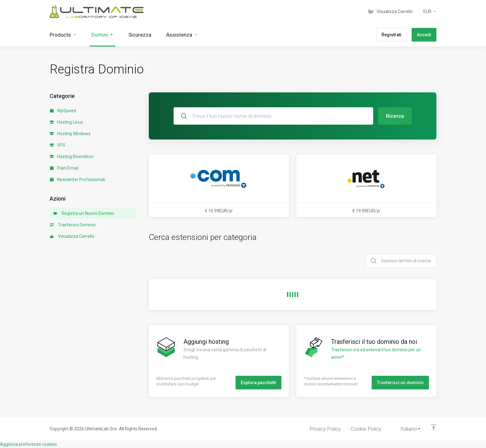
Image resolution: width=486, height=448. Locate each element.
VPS (58, 145)
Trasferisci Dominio (73, 225)
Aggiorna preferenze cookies (29, 444)
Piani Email (64, 168)
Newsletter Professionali (77, 180)
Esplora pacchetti (258, 383)
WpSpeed (63, 111)
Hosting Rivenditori (72, 157)
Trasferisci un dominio (400, 383)
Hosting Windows (70, 134)
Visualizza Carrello (72, 236)
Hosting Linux (66, 122)
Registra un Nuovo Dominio (84, 213)
